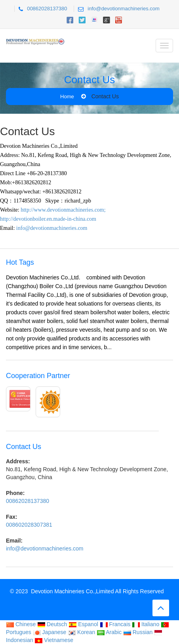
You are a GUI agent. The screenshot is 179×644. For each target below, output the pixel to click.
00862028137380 (47, 9)
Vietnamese (54, 640)
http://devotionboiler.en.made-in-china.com (48, 219)
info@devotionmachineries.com (124, 9)
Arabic (109, 632)
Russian (138, 632)
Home (67, 97)
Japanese (50, 632)
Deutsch (52, 624)
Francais (115, 624)
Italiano (146, 624)
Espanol (83, 624)
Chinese (21, 624)
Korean (81, 632)
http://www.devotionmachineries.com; (63, 210)
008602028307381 (29, 525)
